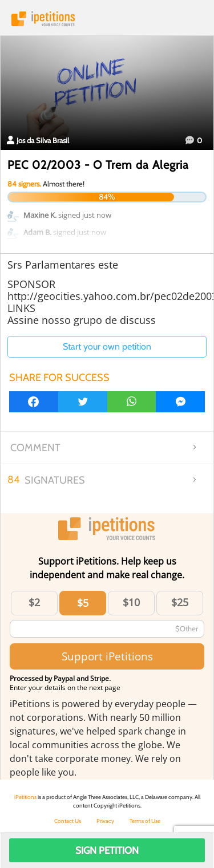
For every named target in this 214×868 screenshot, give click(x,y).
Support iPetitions (107, 656)
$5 (83, 603)
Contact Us (68, 821)
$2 (34, 602)
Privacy (105, 821)
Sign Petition (107, 850)
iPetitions (107, 19)
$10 (131, 602)
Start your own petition (107, 346)
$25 (180, 602)
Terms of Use (145, 821)
